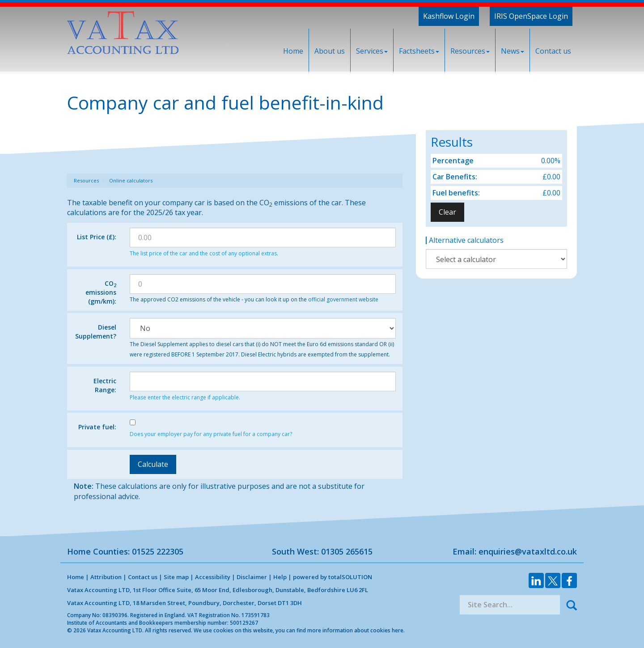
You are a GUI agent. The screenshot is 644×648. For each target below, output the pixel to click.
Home (293, 51)
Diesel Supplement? (96, 332)
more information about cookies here (355, 630)
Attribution (106, 577)
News (513, 51)
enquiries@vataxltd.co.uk (528, 551)
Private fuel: (97, 427)
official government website (343, 299)
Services (372, 51)
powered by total (333, 577)
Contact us (553, 51)
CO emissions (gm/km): (101, 292)
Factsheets (419, 51)
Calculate (153, 464)
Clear (447, 212)
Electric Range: (105, 385)
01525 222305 (158, 551)
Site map (176, 577)
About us (330, 51)
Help (280, 577)
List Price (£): (97, 237)
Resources (470, 51)
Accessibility (213, 577)
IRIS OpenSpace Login (531, 16)
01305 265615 (347, 551)
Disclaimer (252, 577)
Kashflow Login (449, 16)
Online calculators (131, 180)
